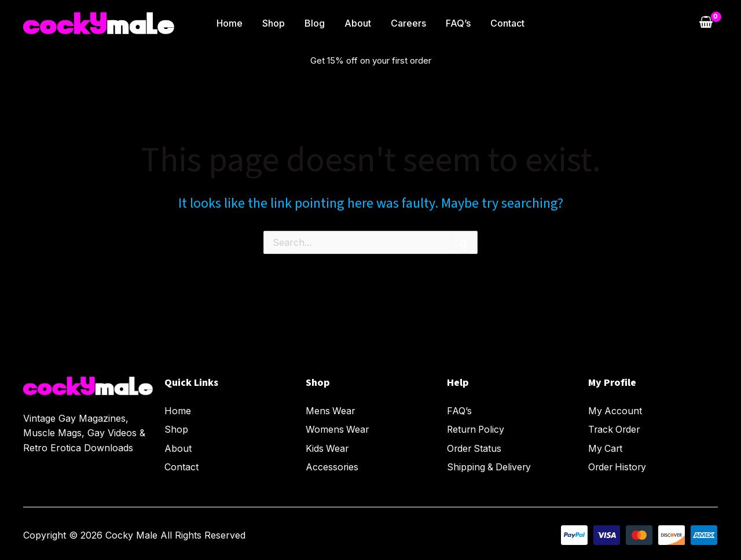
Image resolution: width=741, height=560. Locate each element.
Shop (276, 23)
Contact (504, 23)
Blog (316, 23)
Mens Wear (331, 411)
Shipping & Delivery (490, 465)
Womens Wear (338, 429)
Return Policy (477, 429)
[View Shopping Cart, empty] (706, 23)
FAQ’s (456, 23)
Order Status (475, 447)
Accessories (332, 465)
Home (233, 23)
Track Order (615, 429)
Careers (407, 23)
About (358, 23)
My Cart (606, 447)
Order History (618, 465)
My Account (615, 411)
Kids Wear (328, 447)
